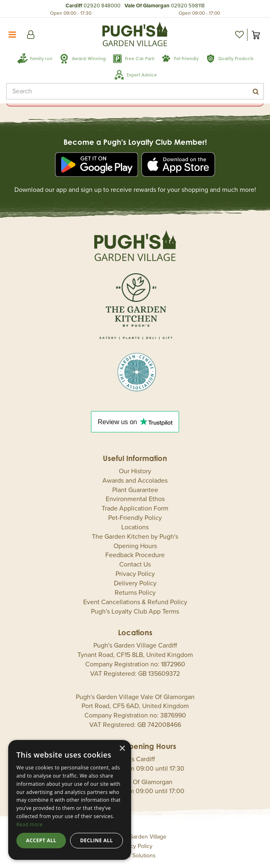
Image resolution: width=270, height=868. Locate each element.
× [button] (122, 749)
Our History (135, 471)
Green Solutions (135, 856)
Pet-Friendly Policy (135, 518)
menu (12, 35)
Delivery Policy (135, 583)
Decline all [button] (97, 840)
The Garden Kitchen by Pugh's (135, 537)
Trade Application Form (135, 508)
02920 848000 (102, 6)
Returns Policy (135, 593)
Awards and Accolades (135, 481)
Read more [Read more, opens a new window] (29, 824)
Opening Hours (135, 546)
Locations (135, 527)
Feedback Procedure (135, 555)
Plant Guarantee (135, 490)
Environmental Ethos (135, 499)
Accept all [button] (41, 840)
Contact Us (135, 564)
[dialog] (70, 800)
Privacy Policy (135, 574)
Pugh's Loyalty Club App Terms (135, 612)
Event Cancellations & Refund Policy (135, 602)
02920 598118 (188, 6)
